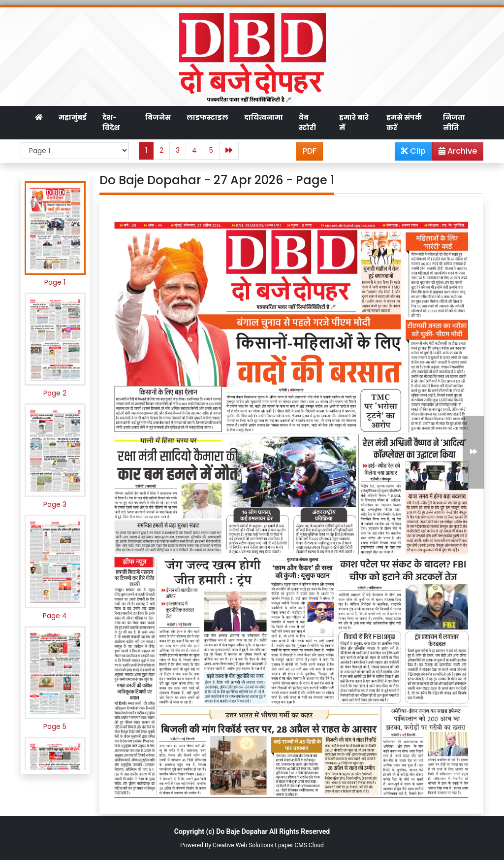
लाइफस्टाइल (207, 117)
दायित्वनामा (264, 117)
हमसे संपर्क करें (404, 122)
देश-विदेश (111, 122)
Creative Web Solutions (243, 845)
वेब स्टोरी (307, 122)
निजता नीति (454, 122)
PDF (310, 151)
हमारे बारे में (354, 122)
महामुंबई (73, 117)
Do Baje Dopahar (242, 831)
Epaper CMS (291, 845)
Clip (413, 151)
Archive (455, 153)
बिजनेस (158, 117)
